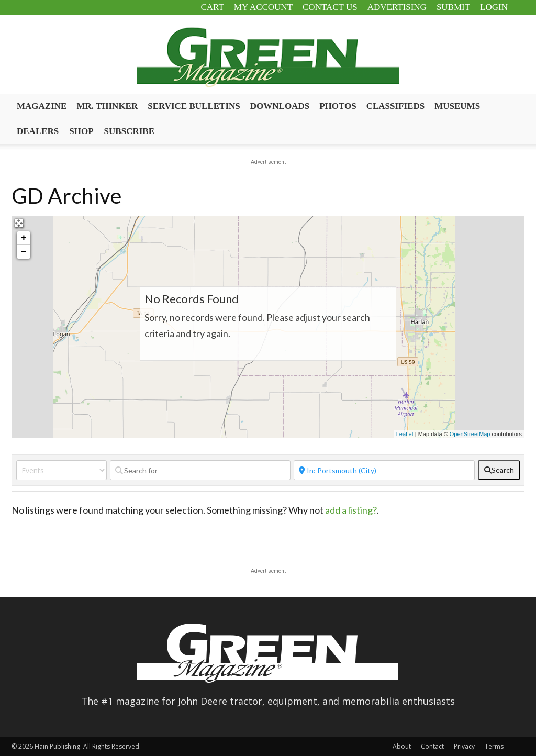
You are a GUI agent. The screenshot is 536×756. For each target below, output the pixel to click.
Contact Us (330, 7)
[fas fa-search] (499, 470)
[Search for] (200, 470)
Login (494, 7)
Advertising (397, 7)
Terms (494, 746)
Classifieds (396, 106)
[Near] (384, 470)
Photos (338, 106)
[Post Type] (62, 470)
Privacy (464, 746)
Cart (212, 7)
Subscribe (129, 131)
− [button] (24, 252)
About (402, 746)
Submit (453, 7)
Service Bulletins (194, 106)
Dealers (38, 131)
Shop (81, 131)
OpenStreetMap (470, 434)
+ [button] (24, 238)
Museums (457, 106)
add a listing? (351, 510)
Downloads (280, 106)
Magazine (42, 106)
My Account (263, 7)
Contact (432, 746)
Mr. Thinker (107, 106)
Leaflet (405, 434)
